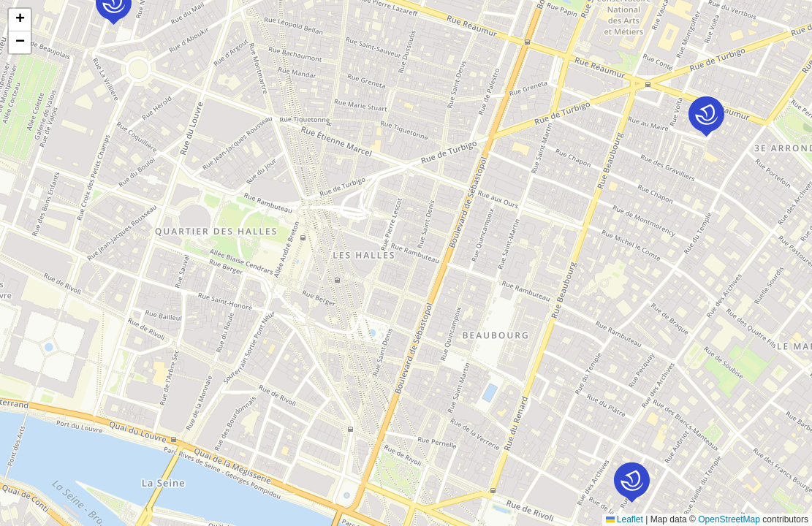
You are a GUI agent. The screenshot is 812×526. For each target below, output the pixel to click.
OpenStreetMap (729, 519)
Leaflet (625, 519)
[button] (632, 483)
